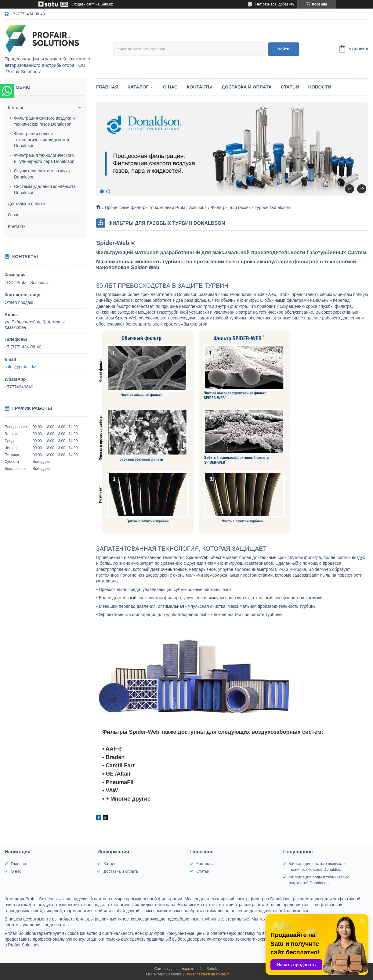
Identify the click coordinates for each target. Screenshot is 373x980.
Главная (107, 87)
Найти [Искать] (284, 49)
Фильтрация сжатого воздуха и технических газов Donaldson (44, 121)
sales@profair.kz (20, 367)
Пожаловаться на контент (207, 974)
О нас (14, 215)
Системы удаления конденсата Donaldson (45, 189)
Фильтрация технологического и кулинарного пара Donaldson (44, 158)
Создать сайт (83, 4)
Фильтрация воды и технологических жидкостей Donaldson (42, 140)
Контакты (17, 226)
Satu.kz (212, 969)
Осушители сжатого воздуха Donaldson (42, 174)
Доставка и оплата (26, 204)
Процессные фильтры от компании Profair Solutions (156, 207)
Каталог (16, 108)
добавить (286, 4)
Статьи (290, 87)
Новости (319, 87)
